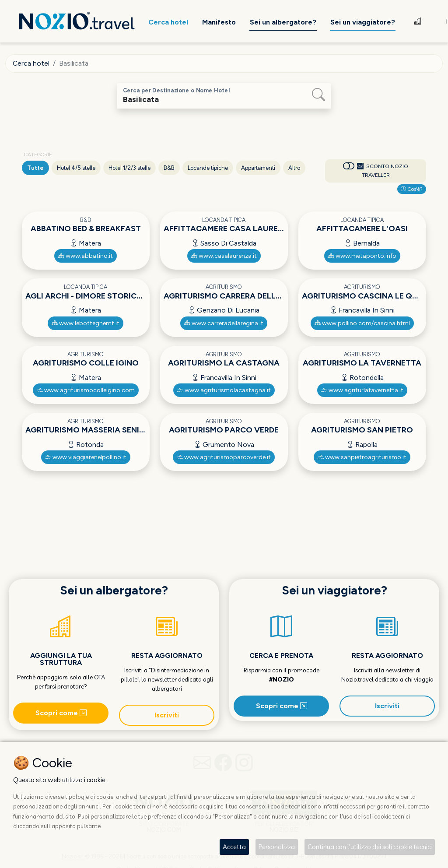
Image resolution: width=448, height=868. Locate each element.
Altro (294, 168)
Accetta (234, 847)
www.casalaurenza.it (224, 256)
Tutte (35, 168)
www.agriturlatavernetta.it (362, 390)
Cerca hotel (31, 63)
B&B (169, 168)
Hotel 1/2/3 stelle (129, 168)
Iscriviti (167, 715)
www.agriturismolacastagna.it (224, 390)
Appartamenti (258, 168)
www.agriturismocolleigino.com (86, 390)
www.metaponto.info (362, 256)
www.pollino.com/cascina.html (362, 323)
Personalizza (277, 847)
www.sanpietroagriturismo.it (362, 457)
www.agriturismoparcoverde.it (224, 457)
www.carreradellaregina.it (224, 323)
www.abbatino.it (86, 256)
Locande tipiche (208, 168)
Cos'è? (412, 189)
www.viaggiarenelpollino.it (86, 457)
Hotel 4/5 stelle (76, 168)
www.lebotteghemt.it (86, 323)
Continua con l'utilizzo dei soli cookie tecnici (370, 847)
